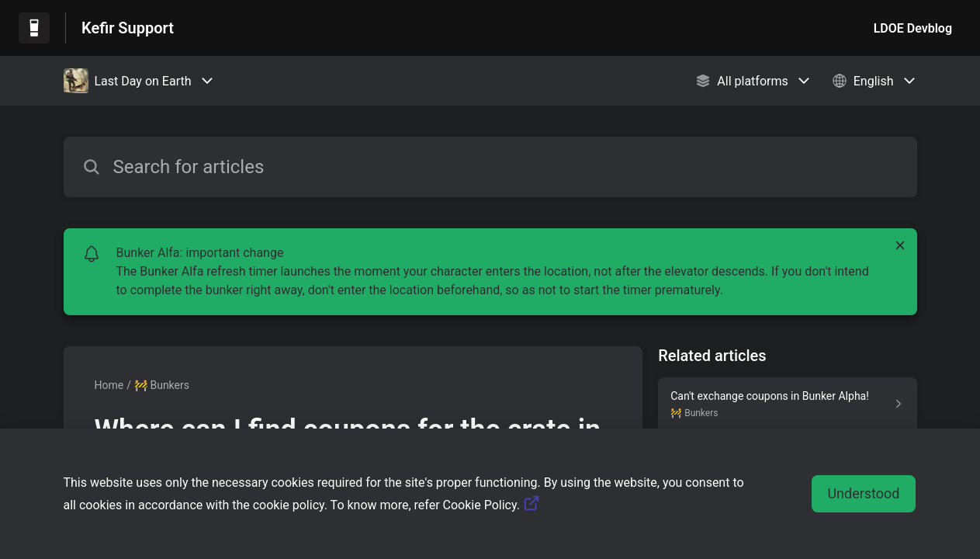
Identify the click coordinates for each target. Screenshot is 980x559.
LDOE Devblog (913, 28)
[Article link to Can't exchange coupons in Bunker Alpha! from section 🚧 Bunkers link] (787, 404)
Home (109, 385)
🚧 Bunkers (162, 385)
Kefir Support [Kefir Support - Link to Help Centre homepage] (128, 28)
